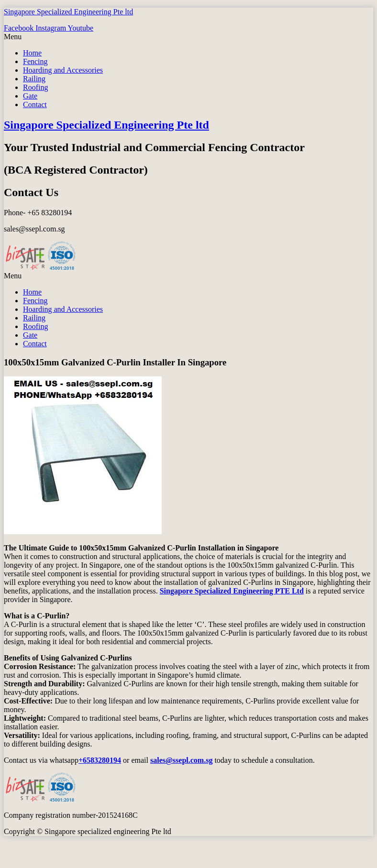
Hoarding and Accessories (63, 70)
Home (32, 53)
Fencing (35, 61)
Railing (34, 79)
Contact (35, 104)
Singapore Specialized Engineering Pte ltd (68, 12)
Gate (30, 96)
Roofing (35, 87)
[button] (188, 37)
